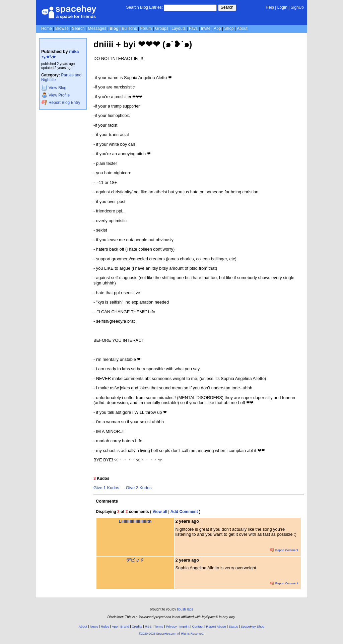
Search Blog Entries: (145, 7)
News (94, 626)
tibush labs (185, 609)
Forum (146, 28)
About (242, 28)
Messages (97, 28)
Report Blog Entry (61, 102)
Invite (206, 28)
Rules (105, 626)
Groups (162, 28)
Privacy (171, 626)
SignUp (297, 7)
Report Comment (284, 550)
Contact (198, 626)
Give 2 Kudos (139, 488)
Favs (193, 28)
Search (227, 7)
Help (270, 7)
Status (233, 626)
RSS (148, 626)
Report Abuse (216, 626)
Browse (62, 28)
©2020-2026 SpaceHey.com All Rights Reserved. (171, 634)
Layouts (179, 28)
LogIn (282, 7)
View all (160, 512)
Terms (159, 626)
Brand (125, 626)
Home (47, 28)
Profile (56, 95)
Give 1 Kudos (106, 488)
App (217, 28)
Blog (114, 28)
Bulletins (129, 28)
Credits (137, 626)
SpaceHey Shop (253, 626)
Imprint (185, 626)
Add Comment (184, 512)
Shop (229, 28)
